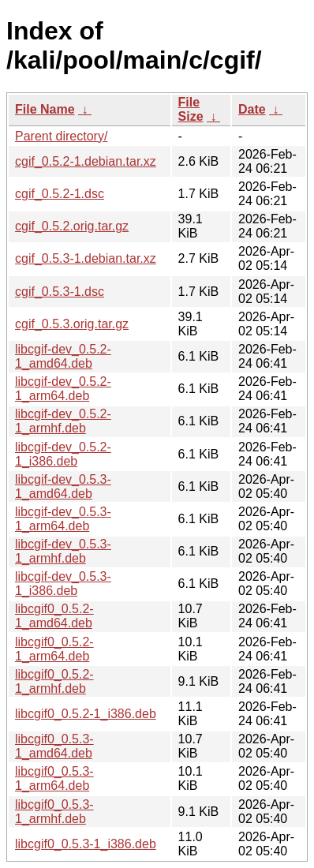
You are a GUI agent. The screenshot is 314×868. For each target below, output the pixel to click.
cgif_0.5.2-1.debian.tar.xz (86, 161)
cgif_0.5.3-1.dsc (60, 292)
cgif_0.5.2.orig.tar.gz (72, 226)
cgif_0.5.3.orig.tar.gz (72, 324)
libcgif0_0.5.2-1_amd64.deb (54, 616)
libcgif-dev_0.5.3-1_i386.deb (63, 584)
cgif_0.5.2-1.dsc (60, 194)
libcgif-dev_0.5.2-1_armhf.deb (63, 421)
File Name (45, 109)
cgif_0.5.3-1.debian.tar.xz (86, 258)
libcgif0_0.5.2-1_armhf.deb (54, 681)
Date (252, 109)
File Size (191, 109)
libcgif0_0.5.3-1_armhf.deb (54, 812)
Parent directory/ (61, 136)
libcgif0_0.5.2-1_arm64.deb (54, 649)
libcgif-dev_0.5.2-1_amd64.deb (63, 356)
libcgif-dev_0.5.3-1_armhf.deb (63, 551)
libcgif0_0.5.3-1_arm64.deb (54, 778)
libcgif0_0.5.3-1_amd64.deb (54, 746)
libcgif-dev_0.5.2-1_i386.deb (63, 454)
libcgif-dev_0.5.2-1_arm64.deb (63, 389)
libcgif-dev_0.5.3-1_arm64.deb (63, 519)
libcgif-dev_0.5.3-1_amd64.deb (63, 486)
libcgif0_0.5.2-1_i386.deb (86, 714)
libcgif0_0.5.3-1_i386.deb (86, 844)
